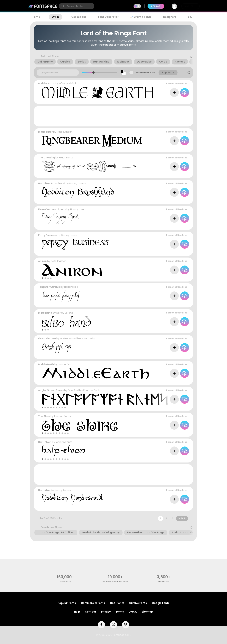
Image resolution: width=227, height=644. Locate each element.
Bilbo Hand (45, 313)
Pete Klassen (65, 132)
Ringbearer (45, 132)
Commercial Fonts (93, 603)
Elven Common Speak (52, 209)
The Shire (44, 416)
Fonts (36, 17)
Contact (91, 612)
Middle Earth (46, 83)
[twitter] (113, 625)
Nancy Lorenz (78, 183)
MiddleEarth (46, 364)
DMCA (133, 612)
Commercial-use (145, 73)
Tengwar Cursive (49, 287)
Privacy (106, 612)
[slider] (94, 73)
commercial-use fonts (116, 581)
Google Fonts (161, 603)
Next (182, 518)
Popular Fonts (67, 603)
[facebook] (101, 625)
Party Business (48, 235)
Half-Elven (45, 442)
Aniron (42, 261)
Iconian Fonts (63, 416)
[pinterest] (126, 625)
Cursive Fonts (138, 603)
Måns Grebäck (68, 83)
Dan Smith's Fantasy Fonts (84, 390)
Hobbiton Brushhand (52, 183)
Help (77, 612)
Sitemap (147, 612)
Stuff (191, 17)
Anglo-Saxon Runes (51, 390)
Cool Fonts (117, 603)
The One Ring (47, 158)
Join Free (190, 6)
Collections (79, 17)
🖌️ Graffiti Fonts (141, 17)
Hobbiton (44, 490)
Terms (120, 612)
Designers (170, 17)
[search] (77, 6)
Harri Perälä (71, 287)
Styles (56, 17)
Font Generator (108, 17)
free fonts (66, 581)
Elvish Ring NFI (47, 339)
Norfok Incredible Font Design (78, 339)
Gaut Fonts (66, 158)
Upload (156, 6)
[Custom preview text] (58, 73)
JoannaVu (64, 364)
